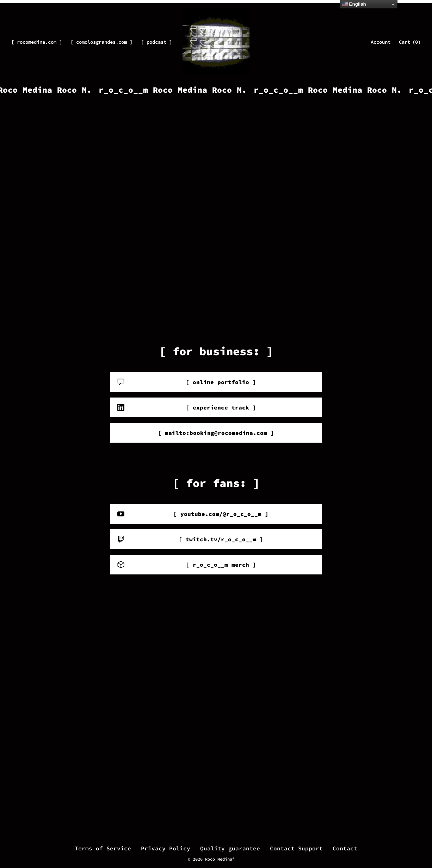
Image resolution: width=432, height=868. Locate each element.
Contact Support (296, 848)
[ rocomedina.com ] (37, 42)
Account (381, 42)
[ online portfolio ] (187, 382)
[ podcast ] (156, 42)
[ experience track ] (187, 407)
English (354, 4)
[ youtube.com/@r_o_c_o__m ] (193, 514)
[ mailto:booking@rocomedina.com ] (216, 433)
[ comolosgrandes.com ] (101, 42)
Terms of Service (103, 848)
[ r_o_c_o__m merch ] (187, 565)
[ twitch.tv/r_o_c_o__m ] (190, 539)
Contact (345, 848)
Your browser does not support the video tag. (216, 211)
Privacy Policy (166, 848)
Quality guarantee (230, 848)
